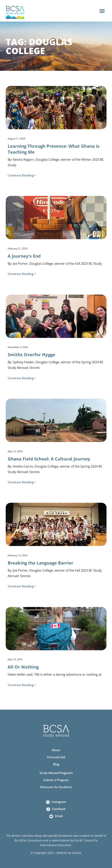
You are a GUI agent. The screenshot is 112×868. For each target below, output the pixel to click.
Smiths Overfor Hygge (31, 354)
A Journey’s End (24, 256)
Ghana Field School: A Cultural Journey (49, 459)
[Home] (15, 12)
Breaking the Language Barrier (40, 563)
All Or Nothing (23, 667)
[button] (102, 11)
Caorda (77, 853)
